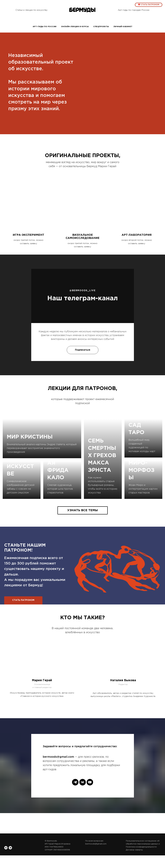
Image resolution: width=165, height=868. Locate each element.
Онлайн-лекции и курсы (75, 27)
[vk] (83, 782)
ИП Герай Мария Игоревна (57, 844)
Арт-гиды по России (45, 27)
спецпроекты (101, 27)
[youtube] (90, 782)
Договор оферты (134, 850)
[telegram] (75, 782)
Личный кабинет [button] (123, 27)
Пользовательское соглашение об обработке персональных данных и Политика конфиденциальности (143, 844)
